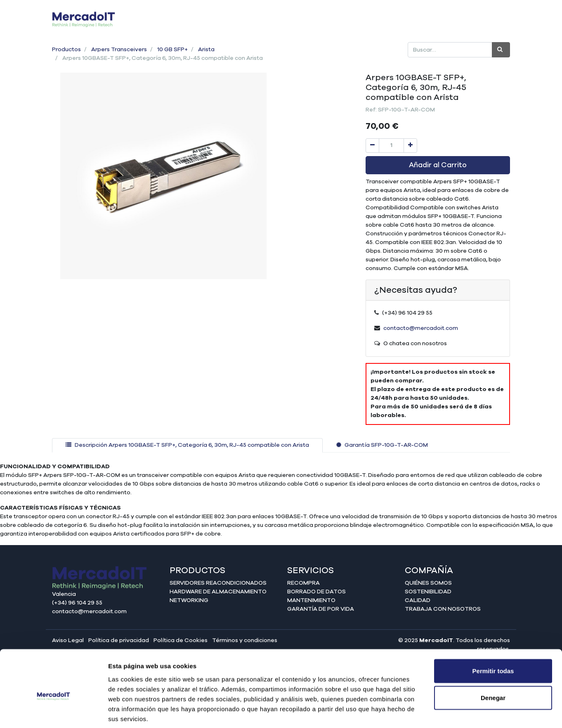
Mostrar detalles (447, 712)
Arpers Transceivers (119, 50)
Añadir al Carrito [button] (438, 165)
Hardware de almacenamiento (218, 592)
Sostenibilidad (428, 592)
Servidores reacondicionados (218, 583)
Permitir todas (493, 630)
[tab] (187, 445)
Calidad (418, 600)
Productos (66, 50)
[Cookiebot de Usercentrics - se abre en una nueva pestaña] (53, 712)
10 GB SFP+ (172, 50)
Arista (206, 50)
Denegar (493, 658)
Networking (189, 600)
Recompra (303, 583)
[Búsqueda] (501, 50)
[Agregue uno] (410, 146)
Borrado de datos (316, 592)
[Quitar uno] (372, 146)
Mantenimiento (311, 600)
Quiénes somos (428, 583)
